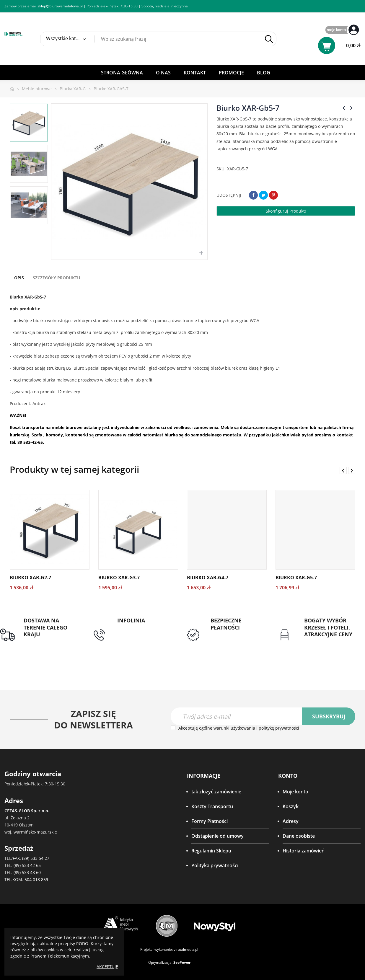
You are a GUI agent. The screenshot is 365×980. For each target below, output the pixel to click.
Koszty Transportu (212, 807)
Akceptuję (107, 967)
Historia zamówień (304, 851)
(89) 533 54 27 (36, 858)
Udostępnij (253, 195)
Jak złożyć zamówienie (216, 792)
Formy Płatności (210, 821)
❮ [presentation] (343, 470)
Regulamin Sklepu (211, 851)
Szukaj (269, 39)
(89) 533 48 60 (27, 872)
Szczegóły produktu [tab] (57, 278)
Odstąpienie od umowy (217, 836)
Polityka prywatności (215, 866)
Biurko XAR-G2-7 (30, 578)
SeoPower (182, 962)
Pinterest (273, 195)
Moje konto (295, 792)
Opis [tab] (19, 278)
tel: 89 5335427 (134, 628)
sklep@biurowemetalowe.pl (60, 6)
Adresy (291, 821)
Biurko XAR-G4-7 (208, 578)
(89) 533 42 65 (27, 865)
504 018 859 (36, 879)
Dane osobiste (299, 836)
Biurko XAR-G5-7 (296, 578)
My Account (343, 30)
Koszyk (291, 807)
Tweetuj (263, 195)
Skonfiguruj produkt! (286, 211)
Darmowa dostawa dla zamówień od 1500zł (49, 645)
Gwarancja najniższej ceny (327, 645)
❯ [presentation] (352, 470)
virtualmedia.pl (186, 949)
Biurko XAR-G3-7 (119, 578)
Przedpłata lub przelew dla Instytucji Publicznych (236, 642)
